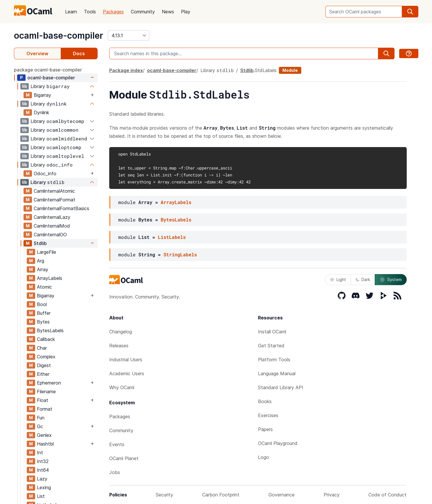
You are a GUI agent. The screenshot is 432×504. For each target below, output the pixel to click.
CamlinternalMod (52, 226)
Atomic (44, 287)
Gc (40, 426)
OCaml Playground (278, 443)
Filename (46, 392)
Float (43, 400)
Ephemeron (49, 383)
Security (164, 495)
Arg (41, 261)
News (168, 12)
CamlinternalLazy (52, 217)
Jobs (115, 472)
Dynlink (41, 112)
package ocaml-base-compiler (48, 70)
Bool (42, 304)
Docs (79, 53)
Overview (37, 53)
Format (45, 409)
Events (117, 444)
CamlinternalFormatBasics (61, 208)
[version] (129, 35)
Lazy (42, 479)
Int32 (43, 461)
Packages (113, 12)
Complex (46, 357)
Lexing (44, 487)
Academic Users (127, 373)
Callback (46, 339)
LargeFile (46, 252)
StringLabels (180, 254)
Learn (71, 12)
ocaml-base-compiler (59, 35)
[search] (410, 12)
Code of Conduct (387, 495)
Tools (90, 12)
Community (143, 12)
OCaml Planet (124, 458)
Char (42, 348)
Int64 (43, 470)
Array (43, 269)
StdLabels (266, 70)
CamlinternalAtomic (54, 191)
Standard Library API (281, 387)
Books (265, 401)
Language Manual (277, 373)
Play (186, 12)
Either (43, 374)
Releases (119, 346)
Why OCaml (122, 387)
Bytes (43, 322)
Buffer (44, 313)
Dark (363, 279)
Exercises (268, 415)
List (41, 496)
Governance (282, 495)
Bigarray (42, 95)
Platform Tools (274, 360)
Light (338, 279)
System (391, 280)
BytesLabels (50, 330)
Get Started (271, 346)
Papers (265, 429)
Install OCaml (272, 332)
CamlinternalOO (50, 235)
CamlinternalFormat (54, 200)
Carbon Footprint (221, 495)
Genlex (44, 435)
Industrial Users (126, 360)
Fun (41, 418)
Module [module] (290, 70)
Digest (44, 365)
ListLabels (172, 237)
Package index (126, 70)
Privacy (332, 495)
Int (40, 453)
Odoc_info (45, 174)
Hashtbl (45, 444)
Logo (263, 457)
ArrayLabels (50, 278)
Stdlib (40, 243)
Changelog (121, 332)
